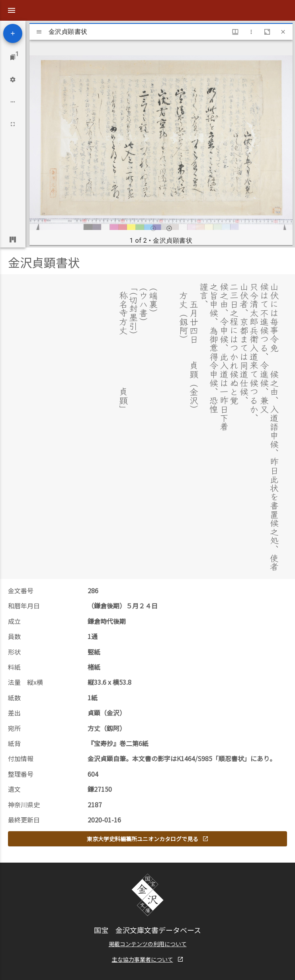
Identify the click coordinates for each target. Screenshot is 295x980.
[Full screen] (13, 124)
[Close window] (283, 32)
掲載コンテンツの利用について (148, 925)
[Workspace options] (13, 102)
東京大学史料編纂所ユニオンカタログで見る (148, 820)
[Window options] (251, 32)
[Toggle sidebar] (39, 32)
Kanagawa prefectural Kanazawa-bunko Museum (135, 964)
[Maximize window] (267, 32)
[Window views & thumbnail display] (235, 32)
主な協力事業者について (148, 941)
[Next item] (169, 228)
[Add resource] (13, 33)
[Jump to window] (13, 57)
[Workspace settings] (13, 80)
